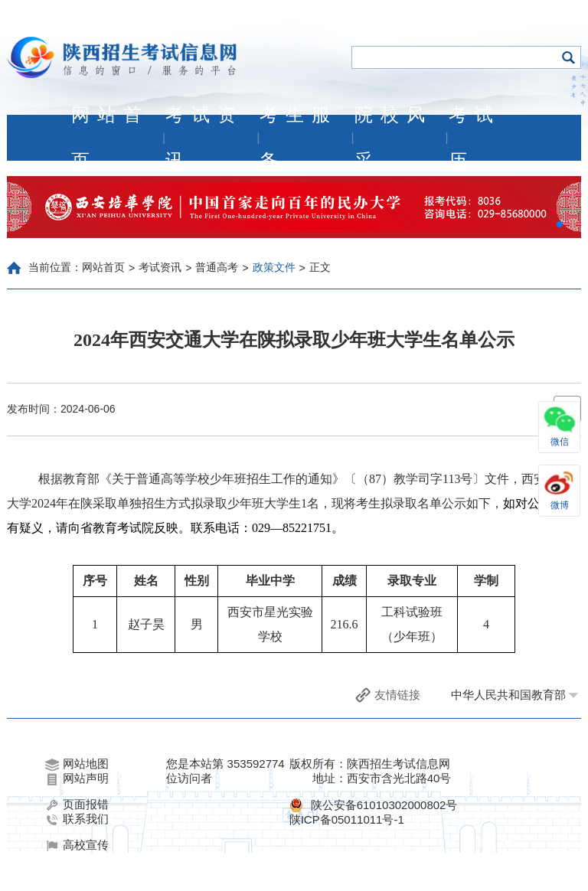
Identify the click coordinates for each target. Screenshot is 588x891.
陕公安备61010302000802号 (384, 805)
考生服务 (299, 138)
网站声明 (77, 778)
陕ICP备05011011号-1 (347, 819)
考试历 (475, 138)
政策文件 (274, 267)
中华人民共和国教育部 (508, 695)
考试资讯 (204, 138)
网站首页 (110, 138)
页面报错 (77, 805)
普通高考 (217, 267)
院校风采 (394, 138)
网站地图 (77, 764)
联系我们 (77, 819)
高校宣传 (77, 845)
